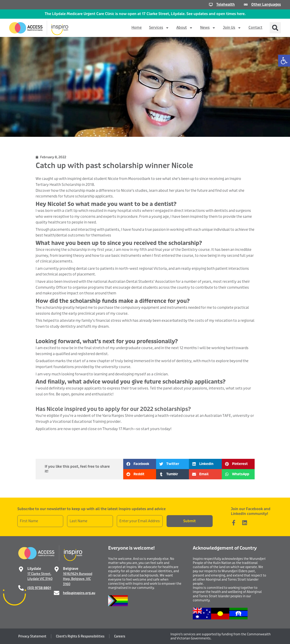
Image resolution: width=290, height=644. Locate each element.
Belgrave (71, 569)
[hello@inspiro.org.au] (57, 593)
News (208, 28)
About (185, 28)
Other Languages (266, 4)
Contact (255, 27)
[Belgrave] (57, 569)
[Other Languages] (246, 5)
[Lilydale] (21, 569)
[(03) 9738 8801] (21, 588)
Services (159, 28)
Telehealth (226, 4)
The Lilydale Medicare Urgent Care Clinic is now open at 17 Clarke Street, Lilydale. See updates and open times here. (145, 14)
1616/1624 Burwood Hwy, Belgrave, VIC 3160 (78, 579)
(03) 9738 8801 (39, 588)
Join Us (232, 28)
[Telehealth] (211, 5)
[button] (284, 61)
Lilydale (34, 569)
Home (137, 27)
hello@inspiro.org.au (79, 593)
